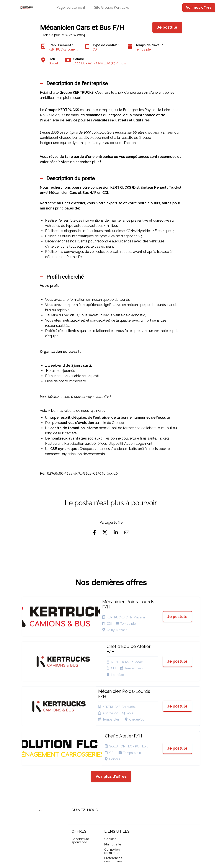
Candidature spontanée (80, 800)
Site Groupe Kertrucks (112, 7)
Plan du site (113, 803)
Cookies (110, 798)
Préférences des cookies (113, 818)
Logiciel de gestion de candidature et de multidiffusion (111, 860)
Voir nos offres (199, 7)
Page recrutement (71, 7)
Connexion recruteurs (112, 810)
